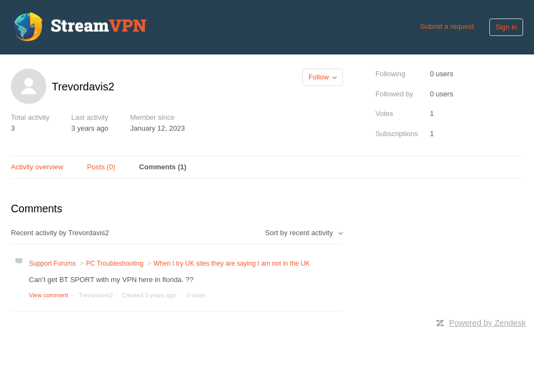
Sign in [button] (506, 27)
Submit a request (447, 26)
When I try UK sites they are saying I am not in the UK (232, 264)
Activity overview (37, 167)
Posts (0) (101, 167)
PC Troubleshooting (115, 264)
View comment (48, 295)
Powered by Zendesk (487, 323)
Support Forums (52, 264)
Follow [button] (319, 77)
